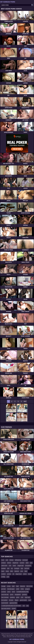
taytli (13, 586)
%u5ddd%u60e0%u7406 (22, 592)
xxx (12, 568)
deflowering (18, 560)
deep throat (19, 574)
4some (30, 574)
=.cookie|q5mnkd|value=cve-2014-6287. (11, 606)
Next (25, 401)
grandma (25, 595)
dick (8, 568)
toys (22, 568)
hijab (17, 586)
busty (7, 571)
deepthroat (15, 563)
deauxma (23, 586)
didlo (26, 571)
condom (3, 574)
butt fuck (27, 568)
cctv (24, 606)
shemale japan (11, 589)
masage (3, 586)
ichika (22, 589)
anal (7, 560)
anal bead (25, 560)
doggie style (21, 566)
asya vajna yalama (6, 608)
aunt (30, 600)
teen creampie (5, 597)
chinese (11, 560)
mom (3, 560)
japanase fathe (13, 603)
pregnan (27, 589)
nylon (3, 571)
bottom (9, 563)
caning (9, 586)
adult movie (4, 566)
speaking (12, 597)
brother (14, 608)
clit (13, 574)
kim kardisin (4, 600)
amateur (4, 563)
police (18, 597)
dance (9, 592)
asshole (9, 574)
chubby (3, 577)
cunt (8, 577)
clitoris (25, 574)
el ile (22, 597)
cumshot (22, 563)
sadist (18, 589)
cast (27, 606)
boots (13, 592)
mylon (14, 566)
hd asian (11, 600)
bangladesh (18, 595)
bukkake (3, 568)
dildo (12, 571)
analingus (17, 568)
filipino (17, 600)
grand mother (23, 600)
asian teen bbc (5, 595)
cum (31, 563)
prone (12, 595)
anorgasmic (28, 566)
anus (22, 571)
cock (10, 566)
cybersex (17, 571)
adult (27, 563)
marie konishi (5, 603)
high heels (27, 597)
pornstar (4, 589)
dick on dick (29, 586)
